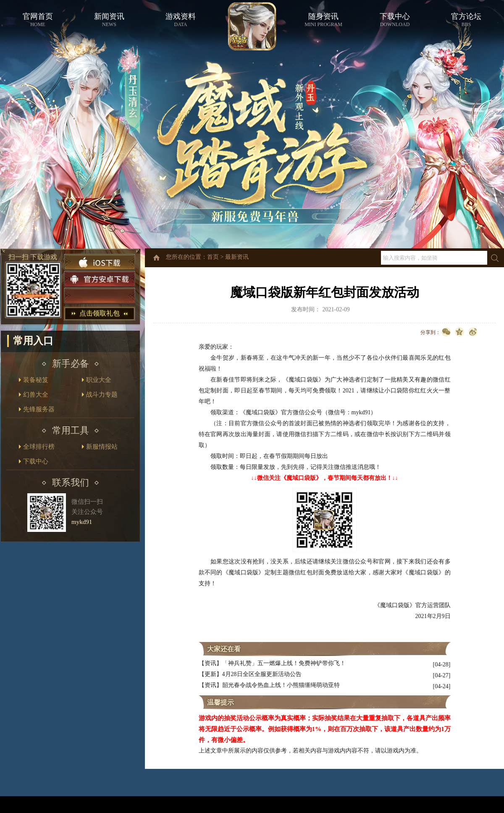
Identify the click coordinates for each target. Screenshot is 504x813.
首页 (213, 257)
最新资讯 (237, 257)
